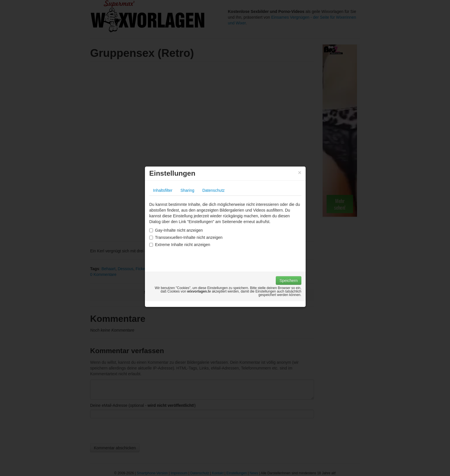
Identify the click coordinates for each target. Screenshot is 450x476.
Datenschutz (214, 190)
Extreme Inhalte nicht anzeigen (180, 245)
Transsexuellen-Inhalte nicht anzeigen (186, 237)
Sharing (187, 190)
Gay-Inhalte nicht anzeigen (176, 230)
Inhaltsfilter (163, 190)
